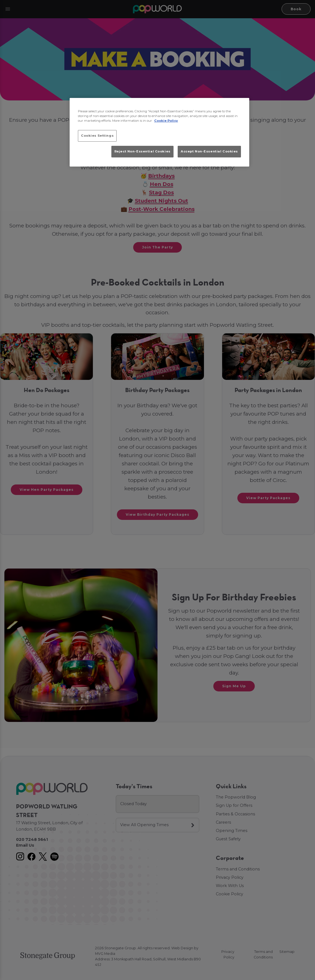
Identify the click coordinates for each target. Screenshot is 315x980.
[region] (159, 132)
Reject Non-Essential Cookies (142, 151)
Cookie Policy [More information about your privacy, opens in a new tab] (166, 121)
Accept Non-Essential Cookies (209, 151)
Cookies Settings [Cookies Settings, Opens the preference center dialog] (97, 136)
